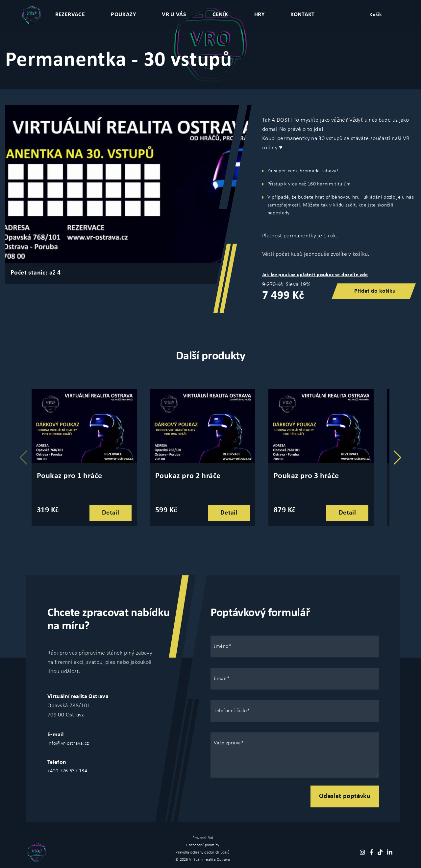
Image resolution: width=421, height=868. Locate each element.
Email (220, 679)
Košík (376, 15)
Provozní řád (203, 838)
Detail (111, 513)
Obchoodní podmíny (202, 845)
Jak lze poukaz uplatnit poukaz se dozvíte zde (315, 275)
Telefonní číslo (230, 711)
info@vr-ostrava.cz (68, 743)
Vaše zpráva (227, 743)
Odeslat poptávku (345, 796)
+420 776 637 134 (67, 771)
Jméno (221, 646)
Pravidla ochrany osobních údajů (202, 853)
